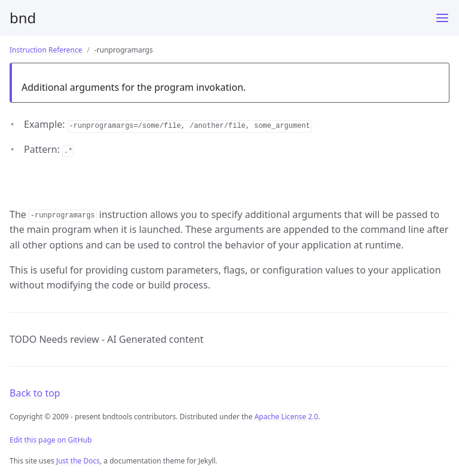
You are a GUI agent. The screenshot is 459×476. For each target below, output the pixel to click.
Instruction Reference (46, 50)
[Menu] (442, 18)
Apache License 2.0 (287, 417)
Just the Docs (78, 461)
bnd (23, 18)
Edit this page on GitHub (51, 440)
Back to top (35, 393)
